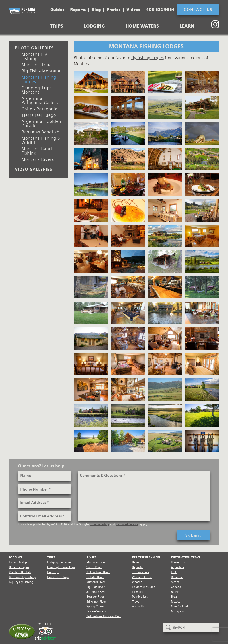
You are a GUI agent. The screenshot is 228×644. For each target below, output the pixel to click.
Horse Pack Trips (58, 577)
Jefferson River (96, 592)
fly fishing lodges (148, 58)
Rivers (91, 557)
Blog (96, 10)
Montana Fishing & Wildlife (41, 140)
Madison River (96, 562)
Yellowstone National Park (104, 616)
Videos (133, 10)
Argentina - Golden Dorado (41, 124)
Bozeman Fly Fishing (22, 577)
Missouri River (96, 582)
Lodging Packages (59, 562)
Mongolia (177, 611)
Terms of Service (127, 524)
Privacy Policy (99, 524)
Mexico (176, 602)
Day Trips (53, 572)
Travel (136, 602)
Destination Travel (186, 557)
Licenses (137, 592)
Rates (136, 562)
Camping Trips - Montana (38, 90)
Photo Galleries (34, 48)
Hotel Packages (19, 567)
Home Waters (142, 26)
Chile (174, 572)
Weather (138, 582)
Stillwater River (96, 602)
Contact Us (198, 10)
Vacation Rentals (20, 572)
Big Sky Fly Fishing (21, 582)
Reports (78, 10)
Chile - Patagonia (40, 109)
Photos (114, 10)
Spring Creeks (96, 606)
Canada (176, 587)
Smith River (94, 567)
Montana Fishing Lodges (39, 79)
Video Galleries (34, 169)
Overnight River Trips (61, 567)
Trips (57, 26)
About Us (138, 606)
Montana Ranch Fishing (38, 151)
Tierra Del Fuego (39, 115)
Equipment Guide (144, 587)
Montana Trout (37, 65)
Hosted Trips (179, 562)
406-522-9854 (160, 10)
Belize (175, 592)
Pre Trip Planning (146, 557)
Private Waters (96, 611)
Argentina (178, 567)
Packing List (140, 597)
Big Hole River (96, 587)
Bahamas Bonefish (41, 132)
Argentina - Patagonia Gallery (40, 101)
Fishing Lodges (19, 562)
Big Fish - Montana (41, 71)
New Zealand (179, 606)
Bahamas (177, 577)
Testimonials (140, 572)
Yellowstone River (98, 572)
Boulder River (95, 597)
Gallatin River (95, 577)
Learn (187, 26)
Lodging (94, 26)
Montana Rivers (38, 159)
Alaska (175, 582)
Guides (57, 10)
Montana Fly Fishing (34, 56)
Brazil (175, 597)
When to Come (142, 577)
